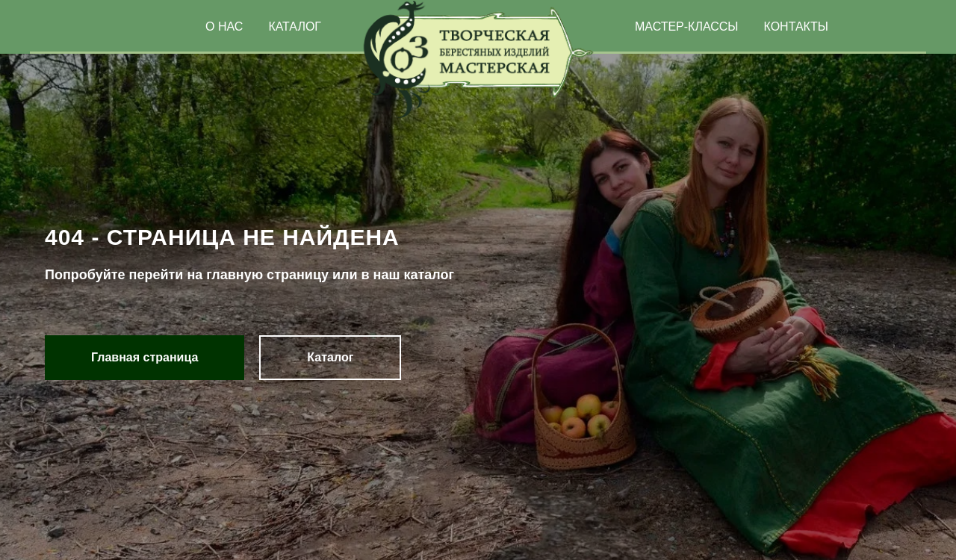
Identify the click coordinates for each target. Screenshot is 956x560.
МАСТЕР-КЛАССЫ (687, 27)
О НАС (224, 27)
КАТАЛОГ (295, 27)
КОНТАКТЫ (796, 27)
